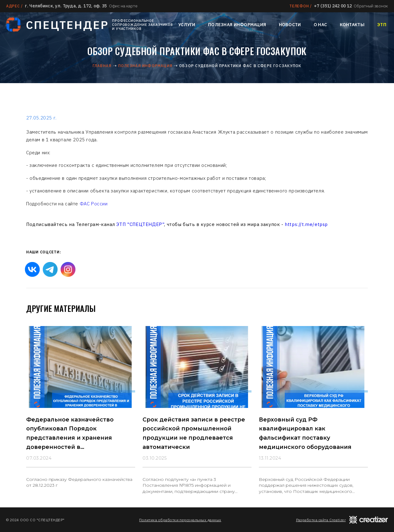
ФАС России (94, 204)
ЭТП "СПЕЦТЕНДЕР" (140, 224)
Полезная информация (237, 25)
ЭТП (382, 25)
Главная (102, 66)
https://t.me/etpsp (306, 224)
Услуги (187, 25)
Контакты (352, 25)
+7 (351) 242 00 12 (333, 6)
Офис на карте (123, 6)
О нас (320, 25)
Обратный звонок (371, 6)
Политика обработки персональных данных (180, 520)
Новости (290, 25)
